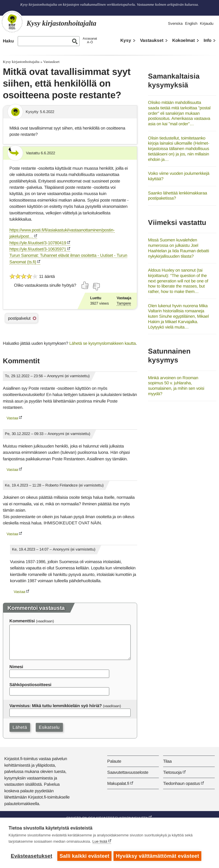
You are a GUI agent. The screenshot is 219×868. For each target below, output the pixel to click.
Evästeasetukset (32, 856)
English (191, 23)
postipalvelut (19, 318)
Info (207, 40)
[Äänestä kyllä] (85, 285)
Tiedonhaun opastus (182, 783)
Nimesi (16, 667)
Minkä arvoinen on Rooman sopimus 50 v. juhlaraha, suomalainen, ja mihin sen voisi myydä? (176, 386)
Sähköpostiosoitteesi (30, 685)
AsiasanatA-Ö (90, 40)
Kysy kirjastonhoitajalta (21, 62)
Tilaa (167, 761)
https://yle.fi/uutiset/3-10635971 (38, 249)
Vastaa (12, 418)
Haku (8, 41)
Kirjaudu (207, 23)
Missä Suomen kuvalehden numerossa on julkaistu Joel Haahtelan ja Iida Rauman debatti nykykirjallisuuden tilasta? (179, 248)
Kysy (126, 40)
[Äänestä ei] (96, 287)
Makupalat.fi (118, 783)
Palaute (114, 761)
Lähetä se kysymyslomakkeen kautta (103, 343)
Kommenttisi (22, 621)
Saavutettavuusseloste (128, 772)
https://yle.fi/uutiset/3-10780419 (38, 243)
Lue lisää (100, 842)
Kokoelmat (183, 40)
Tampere (124, 303)
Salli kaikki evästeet (85, 856)
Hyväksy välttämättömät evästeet (158, 856)
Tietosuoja (172, 772)
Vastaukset (152, 40)
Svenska (175, 23)
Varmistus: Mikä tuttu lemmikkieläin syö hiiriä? (56, 706)
